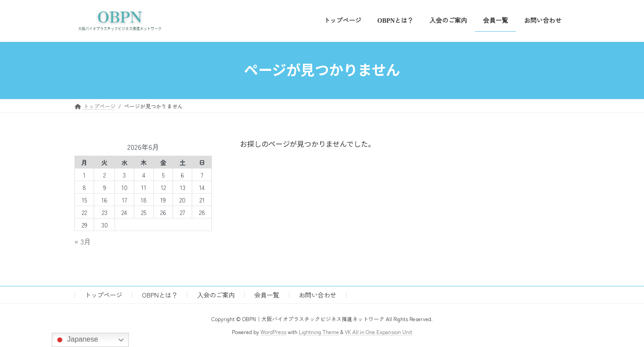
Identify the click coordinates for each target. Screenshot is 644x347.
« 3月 (83, 241)
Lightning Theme (319, 332)
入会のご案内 (216, 295)
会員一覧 (267, 295)
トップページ (103, 295)
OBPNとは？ (160, 295)
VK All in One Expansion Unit (378, 332)
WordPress (273, 332)
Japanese (76, 340)
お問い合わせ (318, 295)
